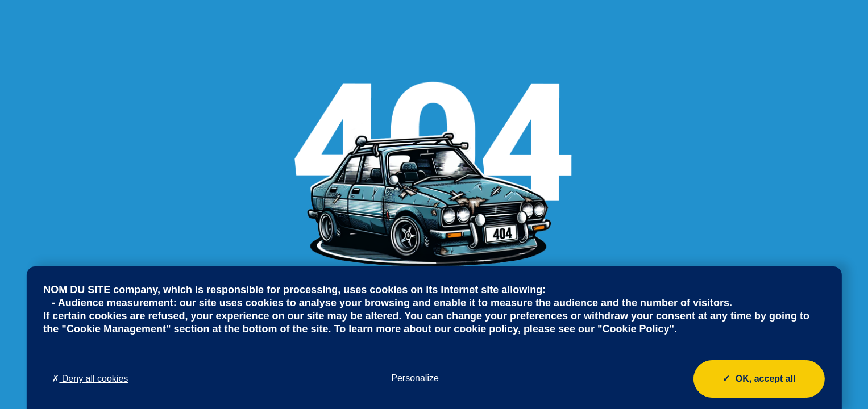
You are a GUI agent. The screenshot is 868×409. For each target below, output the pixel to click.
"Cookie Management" (116, 329)
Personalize (415, 378)
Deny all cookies (90, 379)
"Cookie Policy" (636, 329)
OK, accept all (759, 379)
